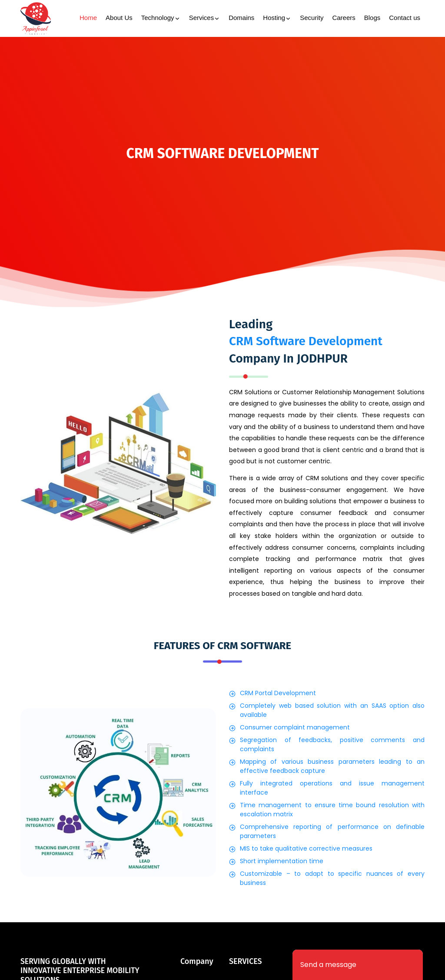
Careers (344, 18)
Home (88, 18)
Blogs (372, 18)
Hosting (277, 19)
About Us (119, 18)
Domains (241, 18)
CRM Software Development (306, 341)
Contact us (405, 18)
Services (205, 19)
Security (312, 18)
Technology (161, 19)
